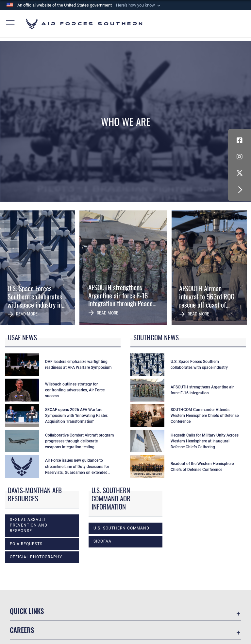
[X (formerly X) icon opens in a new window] (240, 173)
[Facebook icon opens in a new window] (240, 140)
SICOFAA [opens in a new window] (102, 541)
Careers (22, 630)
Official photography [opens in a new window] (36, 557)
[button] (139, 5)
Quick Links (27, 611)
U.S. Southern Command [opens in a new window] (121, 528)
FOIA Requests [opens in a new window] (26, 544)
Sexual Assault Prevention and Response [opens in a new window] (29, 525)
